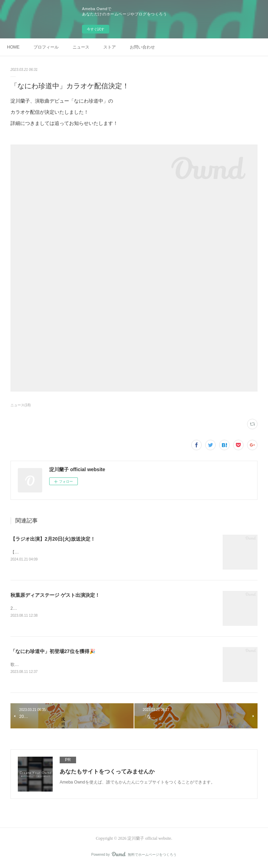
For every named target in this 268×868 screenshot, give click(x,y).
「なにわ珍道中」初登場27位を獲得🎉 (53, 652)
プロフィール (46, 47)
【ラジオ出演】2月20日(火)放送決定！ (53, 539)
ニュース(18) (21, 405)
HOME (13, 47)
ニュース (81, 47)
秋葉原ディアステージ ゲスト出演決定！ (55, 595)
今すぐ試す (96, 29)
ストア (110, 47)
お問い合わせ (142, 47)
